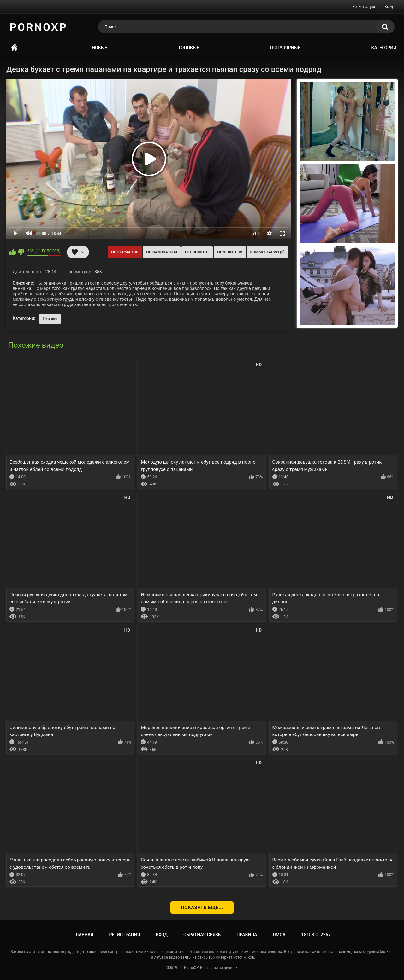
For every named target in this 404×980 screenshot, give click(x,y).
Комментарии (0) (267, 252)
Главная (14, 48)
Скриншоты (197, 252)
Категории (384, 48)
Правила (247, 935)
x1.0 (256, 234)
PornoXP (191, 968)
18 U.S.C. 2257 (316, 935)
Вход (389, 7)
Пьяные (50, 319)
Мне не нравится (21, 252)
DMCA (279, 935)
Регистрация (364, 7)
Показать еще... (202, 908)
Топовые (189, 48)
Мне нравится (13, 252)
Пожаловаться (162, 252)
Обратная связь (202, 935)
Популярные (285, 48)
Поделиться (230, 252)
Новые (99, 48)
